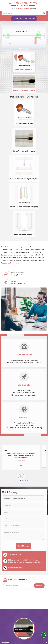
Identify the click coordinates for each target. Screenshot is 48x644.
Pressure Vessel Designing (24, 234)
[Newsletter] (24, 586)
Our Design (4, 628)
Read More (21, 461)
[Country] (23, 519)
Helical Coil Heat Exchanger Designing (24, 207)
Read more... (15, 263)
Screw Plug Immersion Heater (24, 91)
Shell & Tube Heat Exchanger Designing (24, 179)
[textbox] (23, 498)
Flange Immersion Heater (23, 70)
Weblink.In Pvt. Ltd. (33, 635)
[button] (23, 9)
